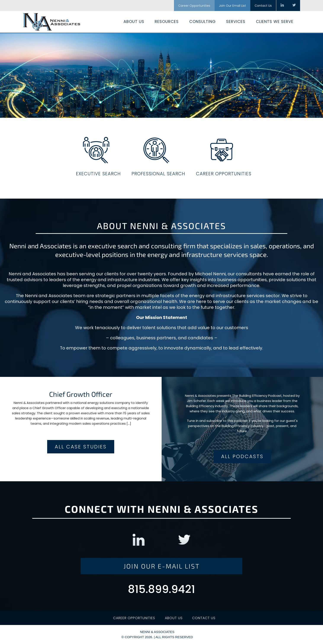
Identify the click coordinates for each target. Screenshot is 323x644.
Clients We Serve (275, 22)
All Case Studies (81, 447)
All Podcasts (242, 456)
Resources (167, 22)
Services (236, 22)
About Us (134, 22)
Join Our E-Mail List (162, 566)
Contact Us (263, 6)
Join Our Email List (232, 6)
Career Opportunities (194, 6)
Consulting (202, 22)
